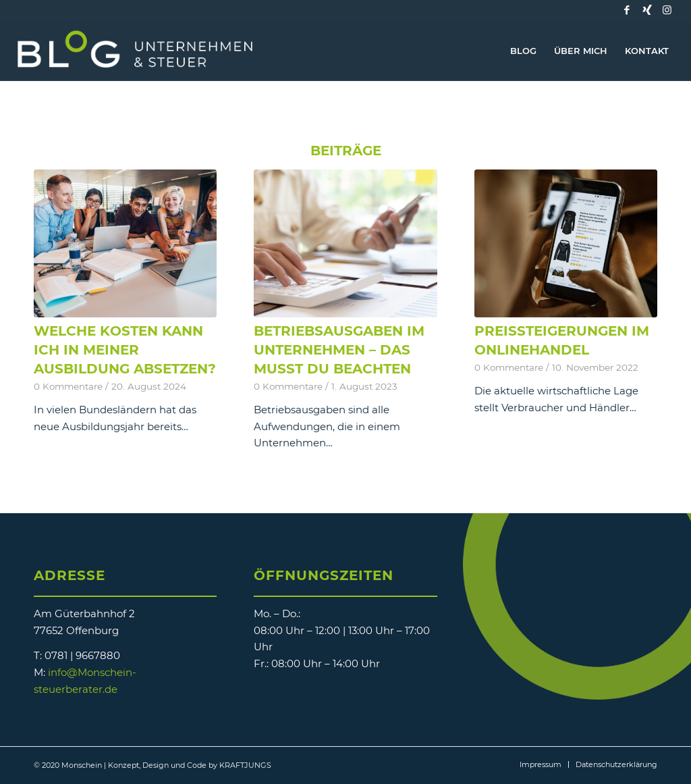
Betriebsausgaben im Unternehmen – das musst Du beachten (339, 350)
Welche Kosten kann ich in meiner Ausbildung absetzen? (125, 350)
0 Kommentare (68, 386)
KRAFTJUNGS (245, 765)
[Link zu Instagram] (667, 10)
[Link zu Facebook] (627, 10)
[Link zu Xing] (647, 10)
